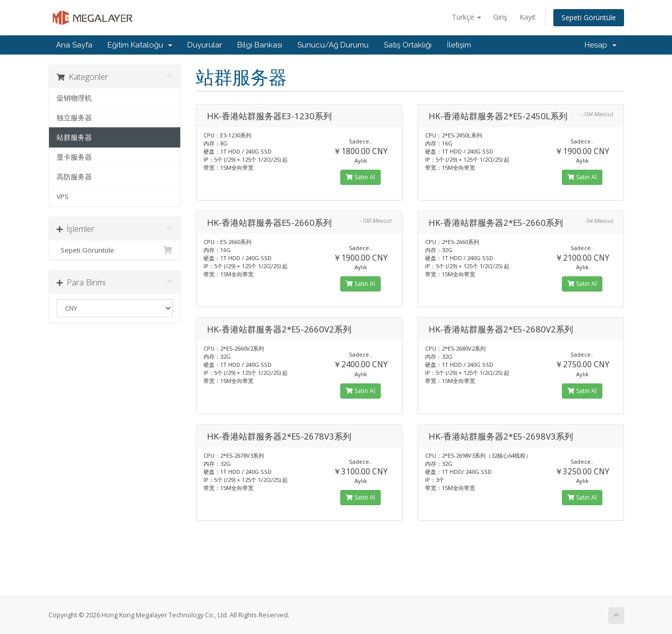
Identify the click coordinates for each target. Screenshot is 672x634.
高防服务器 (74, 177)
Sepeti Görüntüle (589, 17)
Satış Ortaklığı (408, 45)
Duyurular (205, 45)
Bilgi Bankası (260, 45)
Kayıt (528, 17)
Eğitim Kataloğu (140, 45)
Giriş (500, 17)
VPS (63, 197)
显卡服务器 (74, 157)
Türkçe (467, 17)
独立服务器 (74, 118)
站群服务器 (74, 137)
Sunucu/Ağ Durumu (333, 45)
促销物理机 (74, 98)
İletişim (459, 45)
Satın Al (360, 177)
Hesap (601, 45)
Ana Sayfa (74, 45)
